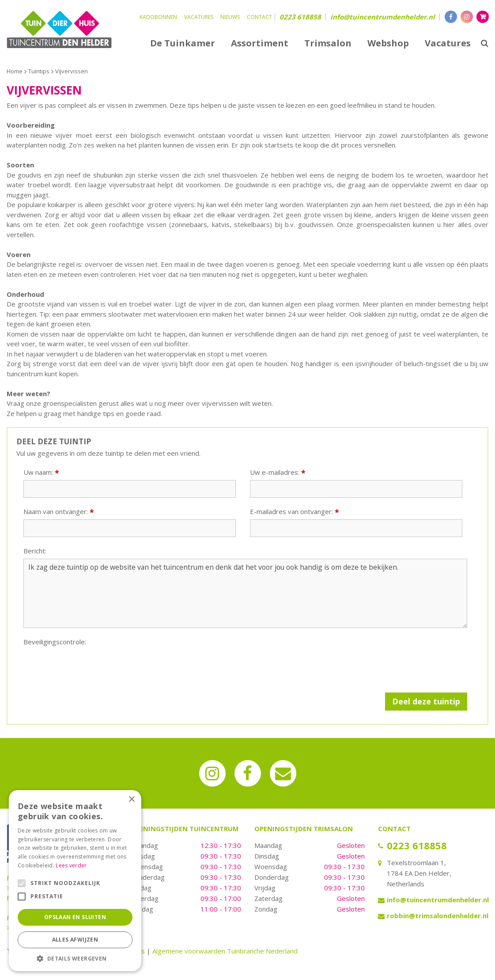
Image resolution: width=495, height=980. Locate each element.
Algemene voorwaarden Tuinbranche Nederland (225, 951)
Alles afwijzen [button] (75, 940)
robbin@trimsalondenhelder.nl (438, 916)
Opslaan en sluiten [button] (75, 917)
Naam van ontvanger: (59, 512)
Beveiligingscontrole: (55, 642)
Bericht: (35, 551)
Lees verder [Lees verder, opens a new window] (71, 865)
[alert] (75, 881)
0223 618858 (300, 17)
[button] (75, 958)
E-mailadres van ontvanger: (295, 512)
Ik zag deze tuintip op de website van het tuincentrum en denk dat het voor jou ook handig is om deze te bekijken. (245, 594)
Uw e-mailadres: (278, 472)
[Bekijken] (483, 17)
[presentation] (91, 667)
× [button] (131, 800)
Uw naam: (41, 472)
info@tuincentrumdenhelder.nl (383, 17)
